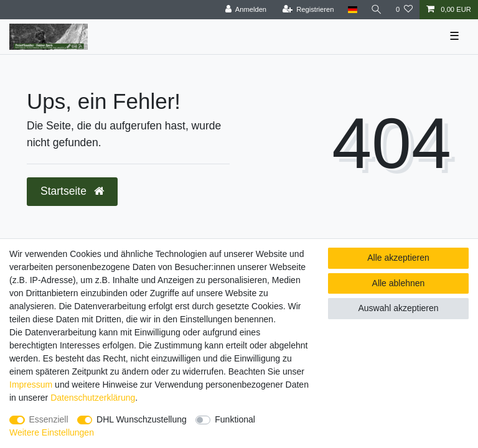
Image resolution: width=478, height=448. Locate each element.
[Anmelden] (246, 10)
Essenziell (49, 419)
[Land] (352, 10)
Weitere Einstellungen (52, 432)
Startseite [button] (72, 191)
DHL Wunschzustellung (142, 419)
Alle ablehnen (399, 283)
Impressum (31, 385)
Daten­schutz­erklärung (93, 398)
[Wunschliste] (404, 10)
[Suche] (377, 10)
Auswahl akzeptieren (398, 308)
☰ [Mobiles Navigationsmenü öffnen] (454, 36)
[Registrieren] (308, 10)
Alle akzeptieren (398, 258)
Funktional (235, 419)
